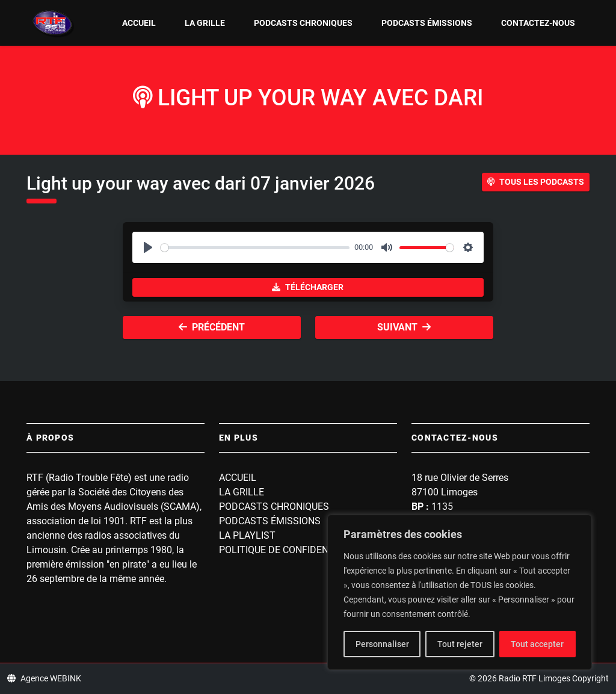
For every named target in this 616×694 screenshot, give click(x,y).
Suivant (404, 327)
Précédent (212, 327)
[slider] (255, 248)
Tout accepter (537, 644)
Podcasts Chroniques (303, 23)
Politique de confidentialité (291, 550)
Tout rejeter (460, 644)
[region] (460, 592)
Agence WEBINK (44, 678)
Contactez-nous (538, 23)
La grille (205, 23)
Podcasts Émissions (427, 23)
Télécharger (308, 287)
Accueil (139, 23)
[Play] (148, 247)
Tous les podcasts (536, 182)
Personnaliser (382, 644)
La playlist (247, 535)
